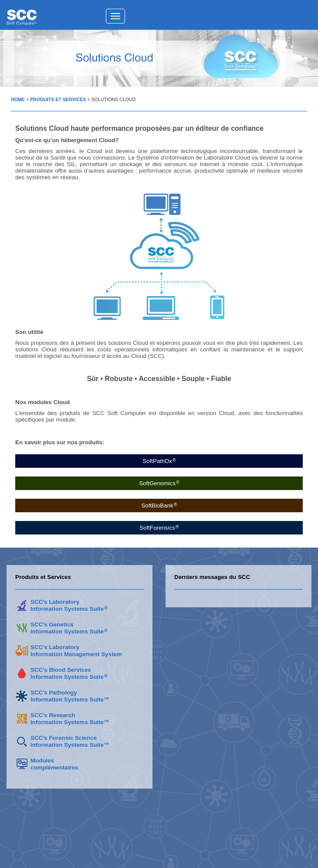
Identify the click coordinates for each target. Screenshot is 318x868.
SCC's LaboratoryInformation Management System (76, 651)
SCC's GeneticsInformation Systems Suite (69, 628)
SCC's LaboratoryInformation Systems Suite (69, 605)
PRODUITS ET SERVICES (58, 99)
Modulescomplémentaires (54, 764)
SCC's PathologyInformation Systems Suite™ (70, 696)
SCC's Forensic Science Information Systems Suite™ (70, 741)
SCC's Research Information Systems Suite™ (70, 719)
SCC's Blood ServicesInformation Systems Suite (69, 673)
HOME (18, 99)
